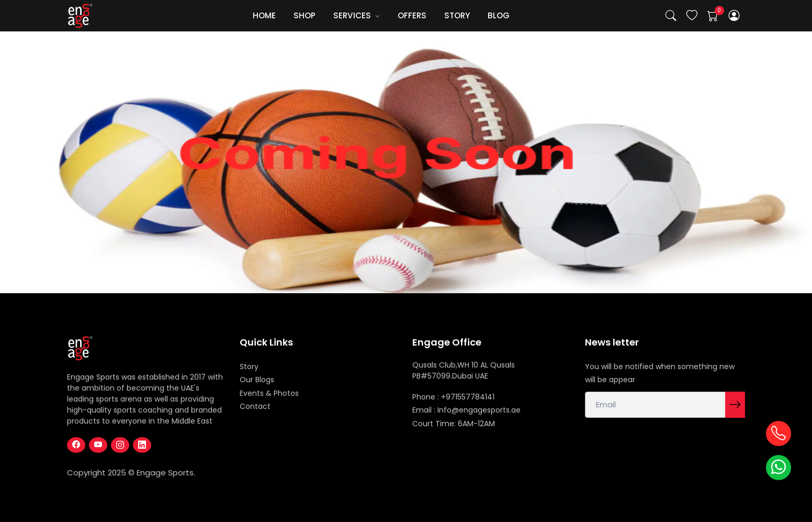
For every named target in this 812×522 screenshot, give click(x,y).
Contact (255, 406)
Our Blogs (257, 380)
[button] (734, 16)
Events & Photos (269, 393)
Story (249, 366)
